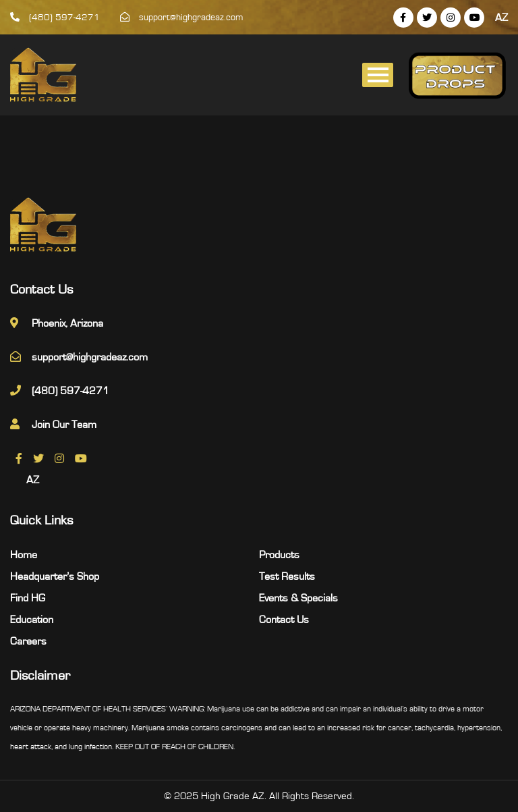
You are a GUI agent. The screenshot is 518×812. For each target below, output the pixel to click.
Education (32, 620)
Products (279, 555)
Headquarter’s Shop (55, 576)
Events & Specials (298, 598)
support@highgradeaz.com (182, 18)
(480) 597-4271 (55, 18)
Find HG (28, 598)
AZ (501, 18)
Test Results (287, 576)
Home (24, 555)
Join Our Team (64, 425)
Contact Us (284, 620)
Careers (28, 641)
